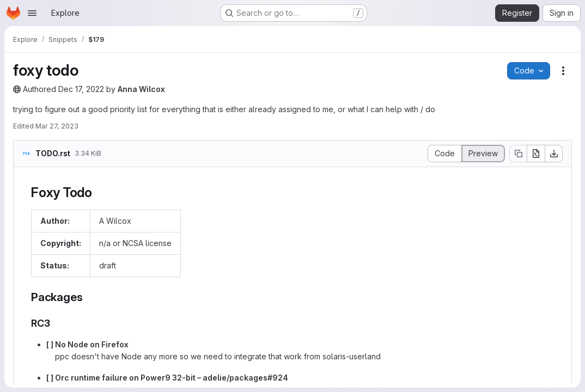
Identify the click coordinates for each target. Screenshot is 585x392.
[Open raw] (536, 154)
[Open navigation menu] (32, 13)
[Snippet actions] (563, 71)
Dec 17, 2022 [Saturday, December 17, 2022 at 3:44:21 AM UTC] (81, 89)
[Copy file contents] (518, 154)
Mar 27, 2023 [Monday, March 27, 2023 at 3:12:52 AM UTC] (57, 126)
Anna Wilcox (141, 89)
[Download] (554, 154)
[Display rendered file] (483, 154)
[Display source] (444, 154)
